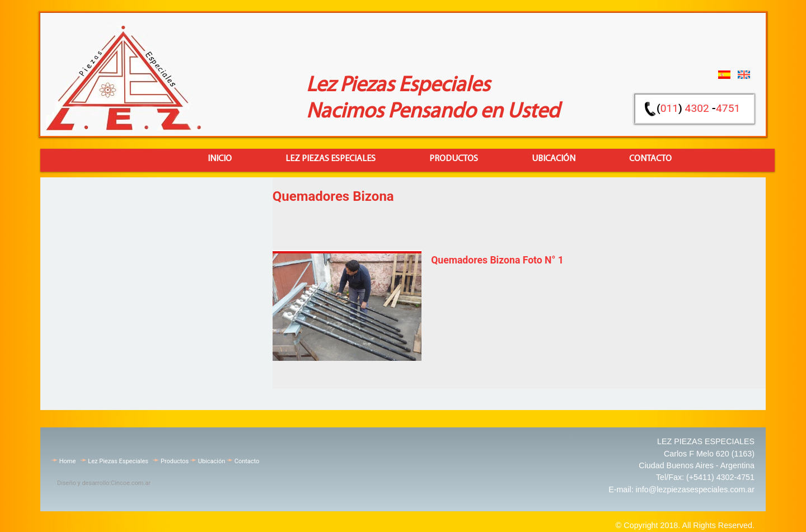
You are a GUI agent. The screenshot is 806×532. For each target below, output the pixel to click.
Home (68, 461)
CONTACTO (650, 159)
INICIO (220, 159)
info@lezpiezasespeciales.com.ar (695, 489)
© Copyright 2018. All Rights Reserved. (685, 525)
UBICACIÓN (554, 159)
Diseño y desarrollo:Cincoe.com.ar (104, 483)
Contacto (247, 461)
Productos (454, 159)
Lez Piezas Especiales (331, 159)
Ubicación (212, 461)
